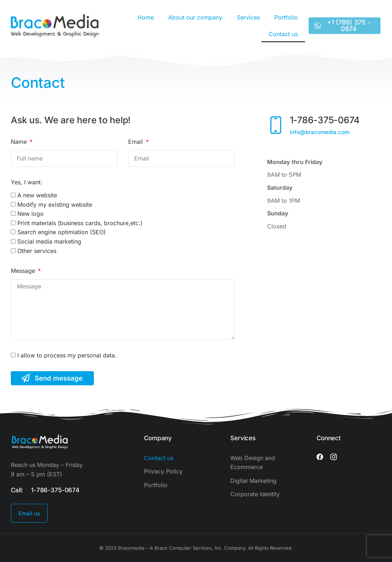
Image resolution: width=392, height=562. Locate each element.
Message (24, 271)
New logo (31, 214)
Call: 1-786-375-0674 (45, 490)
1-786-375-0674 (325, 120)
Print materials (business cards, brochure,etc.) (80, 223)
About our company (195, 17)
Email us (29, 513)
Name (20, 142)
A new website (37, 195)
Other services (37, 251)
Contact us (283, 34)
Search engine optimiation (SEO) (62, 232)
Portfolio (286, 17)
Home (146, 17)
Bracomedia (131, 548)
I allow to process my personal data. (67, 355)
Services (248, 17)
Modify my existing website (55, 205)
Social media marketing (49, 241)
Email (136, 142)
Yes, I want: (27, 182)
